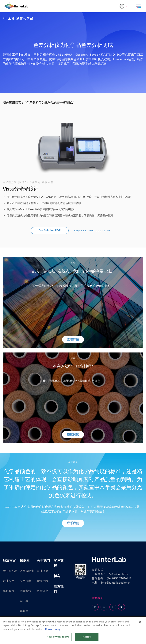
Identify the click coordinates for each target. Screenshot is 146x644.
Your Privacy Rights (58, 637)
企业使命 (43, 571)
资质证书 (43, 591)
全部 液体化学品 (18, 18)
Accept (87, 637)
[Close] (140, 622)
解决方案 (9, 561)
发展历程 (43, 581)
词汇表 (24, 601)
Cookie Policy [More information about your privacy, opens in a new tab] (53, 629)
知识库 (25, 561)
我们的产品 (10, 571)
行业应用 (9, 581)
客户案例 (9, 591)
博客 (57, 576)
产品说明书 (27, 571)
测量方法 (25, 591)
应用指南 (25, 581)
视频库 (24, 611)
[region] (73, 630)
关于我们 (43, 561)
